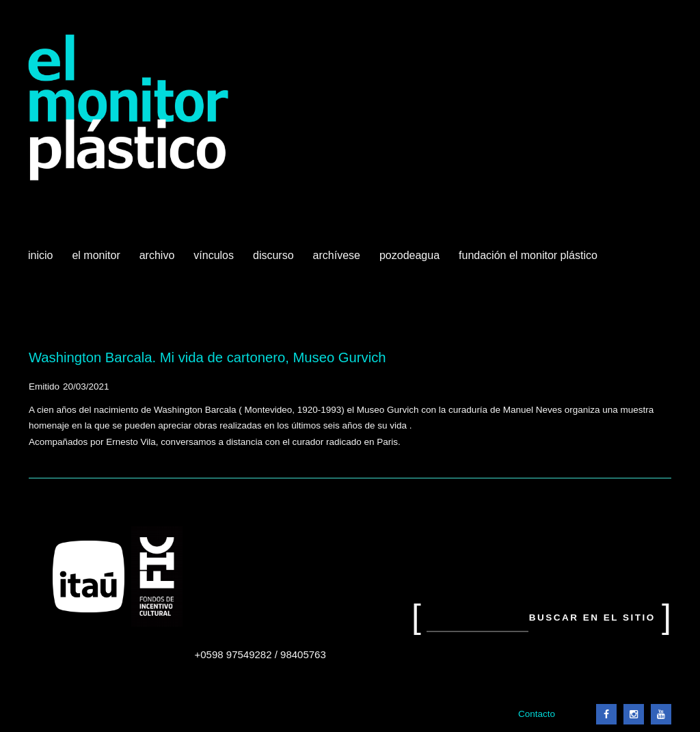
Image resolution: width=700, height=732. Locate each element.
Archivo (159, 260)
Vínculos (215, 260)
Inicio (40, 255)
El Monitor (97, 260)
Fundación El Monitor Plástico (528, 255)
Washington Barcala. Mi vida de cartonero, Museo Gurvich (207, 357)
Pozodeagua (411, 260)
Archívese (337, 255)
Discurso (273, 255)
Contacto (537, 714)
